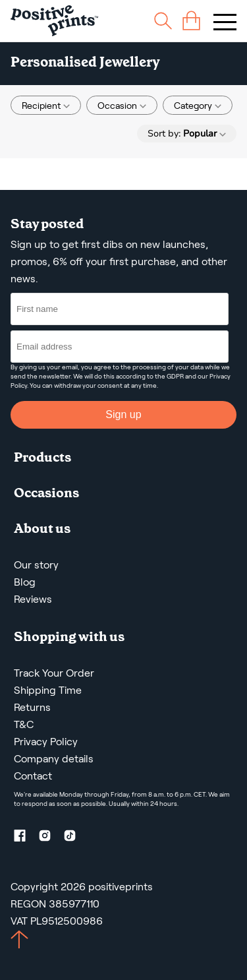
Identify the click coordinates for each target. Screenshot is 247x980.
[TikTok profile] (75, 838)
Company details (54, 759)
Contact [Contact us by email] (33, 776)
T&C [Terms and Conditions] (24, 724)
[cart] (191, 21)
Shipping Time (48, 690)
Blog (25, 582)
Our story (36, 565)
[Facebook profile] (25, 838)
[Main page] (54, 21)
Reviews (33, 599)
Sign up (123, 414)
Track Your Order (54, 673)
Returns (32, 707)
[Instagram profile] (50, 838)
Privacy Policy (46, 742)
